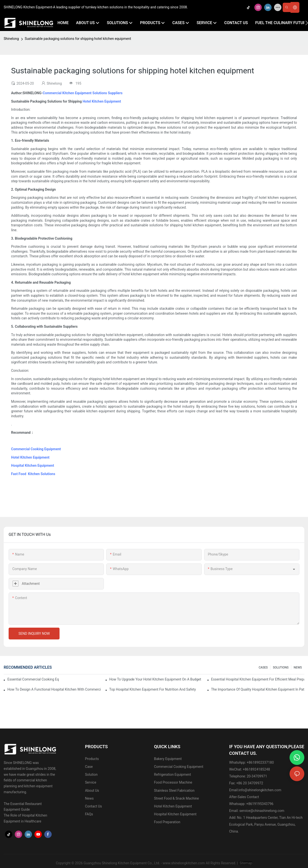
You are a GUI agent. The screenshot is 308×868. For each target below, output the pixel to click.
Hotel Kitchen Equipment (102, 101)
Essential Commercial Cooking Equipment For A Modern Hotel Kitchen (33, 679)
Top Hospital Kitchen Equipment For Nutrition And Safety (153, 689)
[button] (307, 23)
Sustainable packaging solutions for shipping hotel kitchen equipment (78, 39)
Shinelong (11, 39)
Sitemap (245, 863)
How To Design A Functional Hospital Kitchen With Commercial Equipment (54, 689)
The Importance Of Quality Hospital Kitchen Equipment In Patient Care (258, 689)
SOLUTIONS (281, 667)
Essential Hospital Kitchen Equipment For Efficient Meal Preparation (258, 679)
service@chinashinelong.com (262, 811)
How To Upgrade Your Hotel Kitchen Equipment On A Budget (155, 679)
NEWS (298, 667)
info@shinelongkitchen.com (260, 790)
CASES (263, 667)
